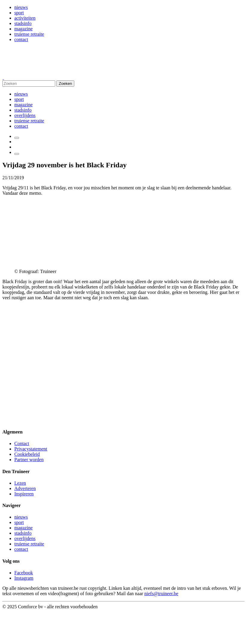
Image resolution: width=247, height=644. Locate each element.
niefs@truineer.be (161, 594)
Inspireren (24, 494)
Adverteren (25, 488)
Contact (22, 443)
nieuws (21, 7)
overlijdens (25, 115)
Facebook (24, 573)
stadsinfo (23, 23)
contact (21, 39)
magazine (23, 29)
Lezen (20, 483)
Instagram (24, 578)
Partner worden (29, 460)
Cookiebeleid (27, 454)
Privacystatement (31, 449)
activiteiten (25, 18)
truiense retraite (29, 34)
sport (19, 13)
